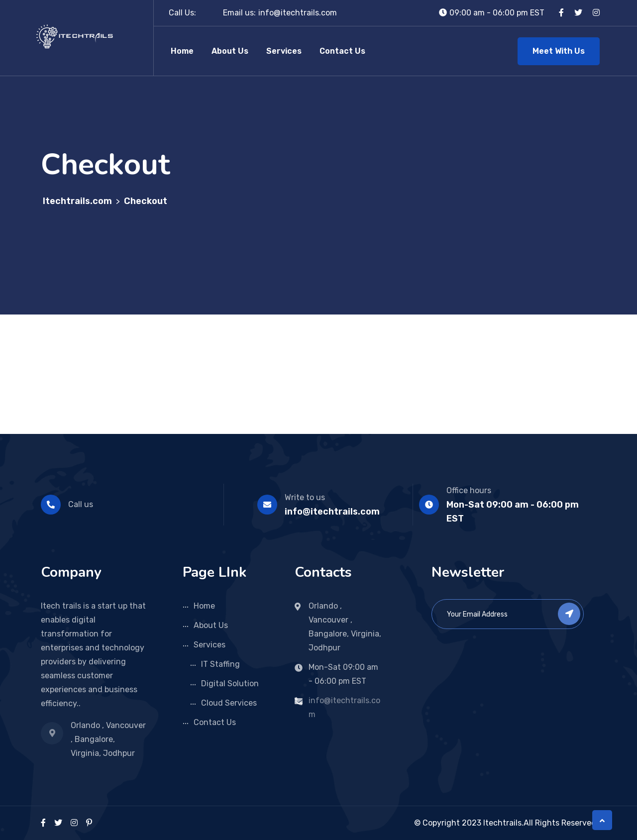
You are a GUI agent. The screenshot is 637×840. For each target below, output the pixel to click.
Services (284, 51)
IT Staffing (220, 664)
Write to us (305, 497)
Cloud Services (229, 703)
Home (182, 51)
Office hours (469, 490)
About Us (230, 51)
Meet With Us (559, 51)
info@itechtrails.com (298, 13)
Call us (81, 504)
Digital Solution (230, 683)
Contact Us (342, 51)
